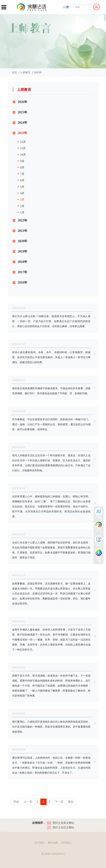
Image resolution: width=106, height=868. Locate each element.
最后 (71, 802)
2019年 (22, 251)
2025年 (22, 112)
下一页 (59, 802)
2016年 (22, 282)
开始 (16, 802)
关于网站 (39, 843)
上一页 (28, 802)
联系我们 (67, 843)
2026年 (22, 102)
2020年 (22, 241)
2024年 (22, 123)
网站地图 (53, 843)
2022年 (22, 220)
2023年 (22, 133)
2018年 (22, 262)
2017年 (22, 272)
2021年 (22, 231)
